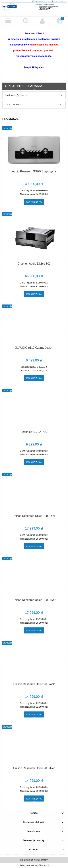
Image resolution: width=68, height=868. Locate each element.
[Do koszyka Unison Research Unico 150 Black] (34, 546)
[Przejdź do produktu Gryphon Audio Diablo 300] (34, 239)
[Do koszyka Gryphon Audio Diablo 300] (34, 294)
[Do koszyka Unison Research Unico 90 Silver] (34, 798)
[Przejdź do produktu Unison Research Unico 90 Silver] (34, 747)
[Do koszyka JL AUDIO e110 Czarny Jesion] (34, 378)
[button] (9, 21)
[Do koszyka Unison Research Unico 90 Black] (34, 714)
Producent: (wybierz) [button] (16, 95)
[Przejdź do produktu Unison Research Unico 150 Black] (34, 495)
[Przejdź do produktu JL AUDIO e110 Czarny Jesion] (34, 327)
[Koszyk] (59, 21)
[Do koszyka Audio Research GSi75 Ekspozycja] (34, 202)
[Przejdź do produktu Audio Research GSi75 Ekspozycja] (34, 150)
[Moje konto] (43, 21)
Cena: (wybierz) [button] (13, 105)
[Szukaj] (26, 21)
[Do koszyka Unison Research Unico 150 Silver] (34, 630)
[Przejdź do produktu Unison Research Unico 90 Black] (34, 663)
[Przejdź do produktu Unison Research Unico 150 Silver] (34, 579)
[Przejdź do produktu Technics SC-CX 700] (34, 411)
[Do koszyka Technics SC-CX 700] (34, 462)
